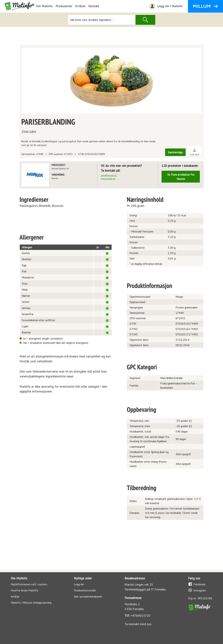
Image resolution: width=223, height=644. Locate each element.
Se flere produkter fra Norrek (181, 177)
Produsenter (64, 6)
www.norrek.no (108, 179)
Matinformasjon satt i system (29, 584)
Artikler (80, 6)
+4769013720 (140, 616)
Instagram (197, 590)
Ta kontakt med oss (138, 624)
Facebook (197, 584)
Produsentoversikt (85, 590)
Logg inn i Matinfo (165, 6)
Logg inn (79, 584)
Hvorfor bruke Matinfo (25, 590)
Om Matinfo (44, 6)
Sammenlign (175, 152)
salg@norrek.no (109, 175)
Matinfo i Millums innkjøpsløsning (31, 603)
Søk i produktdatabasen (88, 596)
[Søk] (102, 20)
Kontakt (94, 6)
